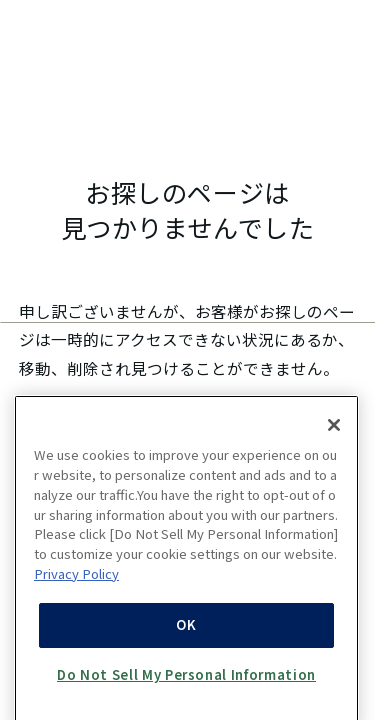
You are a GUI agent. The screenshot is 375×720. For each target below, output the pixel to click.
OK (186, 633)
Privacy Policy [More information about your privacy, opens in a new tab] (76, 581)
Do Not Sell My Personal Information (186, 682)
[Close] (334, 434)
